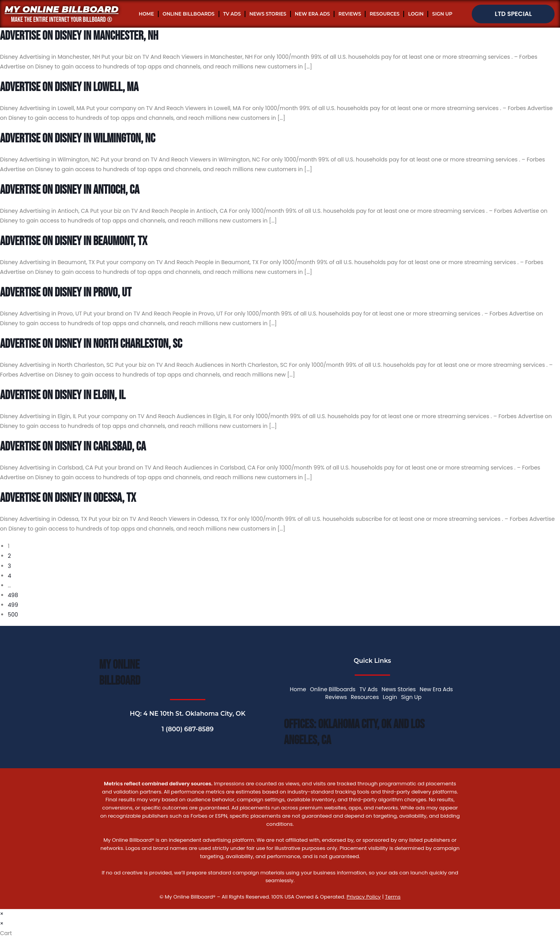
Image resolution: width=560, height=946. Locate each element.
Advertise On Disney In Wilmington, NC (78, 139)
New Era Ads (312, 14)
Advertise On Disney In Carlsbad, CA (73, 447)
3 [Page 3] (9, 566)
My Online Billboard (62, 9)
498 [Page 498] (13, 595)
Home (146, 14)
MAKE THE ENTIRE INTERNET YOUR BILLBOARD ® (61, 20)
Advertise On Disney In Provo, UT (66, 293)
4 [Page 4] (10, 576)
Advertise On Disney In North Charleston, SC (91, 344)
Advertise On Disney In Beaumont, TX (73, 241)
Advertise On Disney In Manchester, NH (79, 36)
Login (416, 14)
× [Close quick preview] (2, 914)
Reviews (350, 14)
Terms (393, 897)
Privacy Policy (364, 897)
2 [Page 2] (9, 556)
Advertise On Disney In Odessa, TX (68, 498)
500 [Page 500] (13, 615)
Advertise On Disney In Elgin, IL (63, 395)
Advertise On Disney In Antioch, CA (70, 190)
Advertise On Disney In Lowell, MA (69, 87)
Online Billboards (189, 14)
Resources (384, 14)
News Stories (268, 14)
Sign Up (442, 14)
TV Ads (232, 14)
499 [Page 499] (13, 605)
